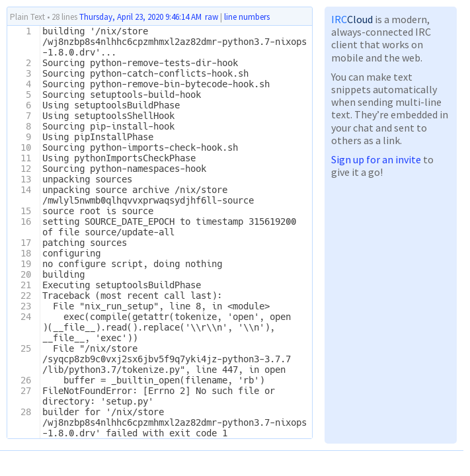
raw (212, 17)
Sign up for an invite (376, 159)
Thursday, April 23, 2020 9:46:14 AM (140, 17)
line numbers (247, 17)
